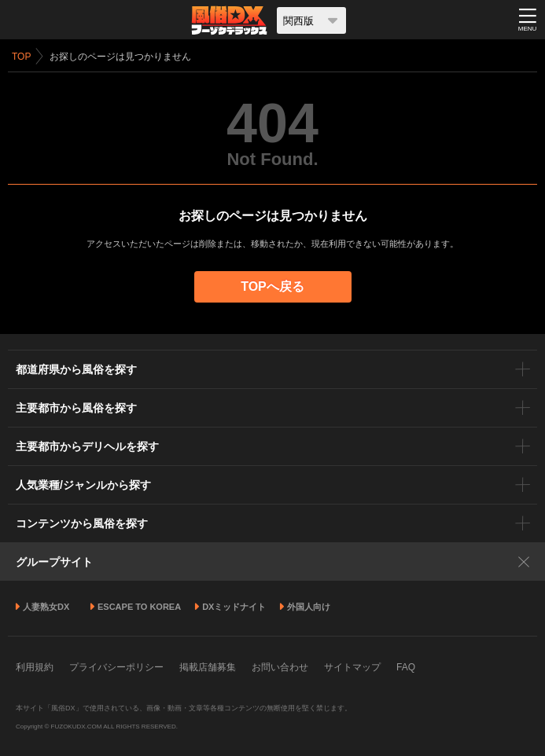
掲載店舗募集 (208, 667)
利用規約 (35, 667)
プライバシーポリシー (116, 667)
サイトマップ (352, 667)
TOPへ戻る (272, 286)
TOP (21, 57)
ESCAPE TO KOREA (139, 607)
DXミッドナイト (234, 607)
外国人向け (309, 607)
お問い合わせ (280, 667)
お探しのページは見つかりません (120, 57)
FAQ (406, 667)
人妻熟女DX (46, 607)
